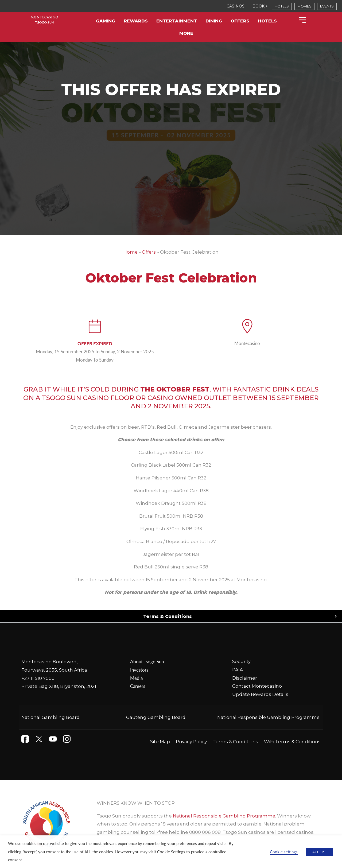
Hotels (267, 21)
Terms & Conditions (168, 616)
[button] (171, 616)
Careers (138, 686)
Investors (139, 670)
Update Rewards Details (260, 694)
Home (131, 252)
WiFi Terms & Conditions (292, 742)
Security (241, 662)
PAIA (238, 670)
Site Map (160, 742)
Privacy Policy (191, 742)
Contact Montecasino (257, 686)
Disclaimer (245, 678)
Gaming (106, 21)
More (186, 33)
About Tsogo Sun (147, 662)
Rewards (136, 21)
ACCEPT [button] (319, 852)
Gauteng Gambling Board (156, 718)
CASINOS (236, 6)
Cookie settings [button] (284, 852)
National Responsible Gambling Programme (268, 718)
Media (136, 678)
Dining (214, 21)
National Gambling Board (51, 718)
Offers (240, 21)
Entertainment (177, 21)
